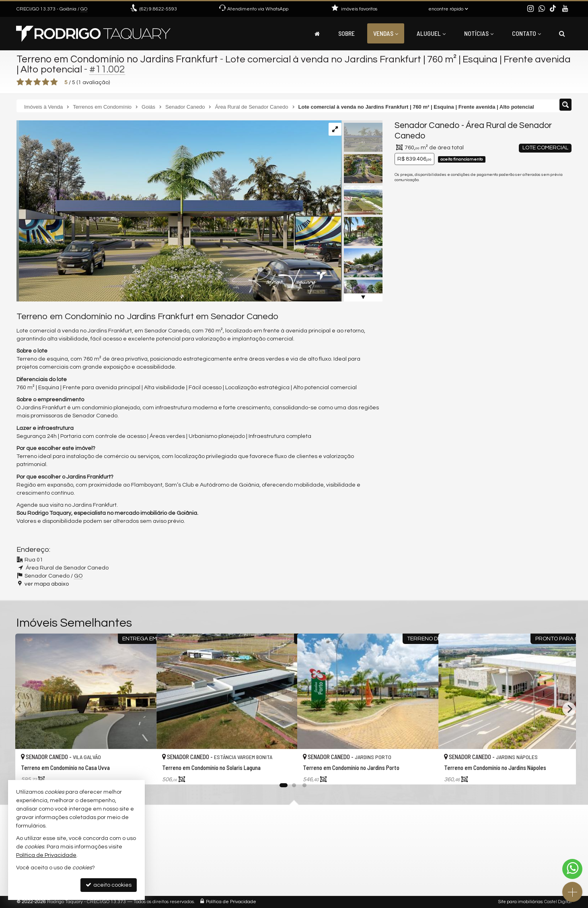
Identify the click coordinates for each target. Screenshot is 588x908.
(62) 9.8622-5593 (517, 214)
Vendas (386, 33)
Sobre (346, 33)
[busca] (562, 33)
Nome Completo (420, 338)
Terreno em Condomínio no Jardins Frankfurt (119, 59)
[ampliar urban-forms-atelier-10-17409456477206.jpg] (179, 211)
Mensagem (414, 294)
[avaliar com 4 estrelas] (46, 82)
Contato (526, 33)
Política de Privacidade (231, 902)
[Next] (569, 709)
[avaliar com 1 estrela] (20, 82)
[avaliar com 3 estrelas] (37, 82)
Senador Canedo (427, 125)
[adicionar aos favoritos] (142, 771)
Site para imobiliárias (520, 902)
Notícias (479, 33)
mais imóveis (516, 242)
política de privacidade (502, 430)
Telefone (410, 394)
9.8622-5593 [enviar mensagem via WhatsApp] (158, 9)
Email (406, 366)
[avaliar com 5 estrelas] (54, 82)
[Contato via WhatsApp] (572, 869)
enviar (550, 422)
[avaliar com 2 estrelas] (29, 82)
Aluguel (431, 33)
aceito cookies (109, 885)
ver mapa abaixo (47, 584)
